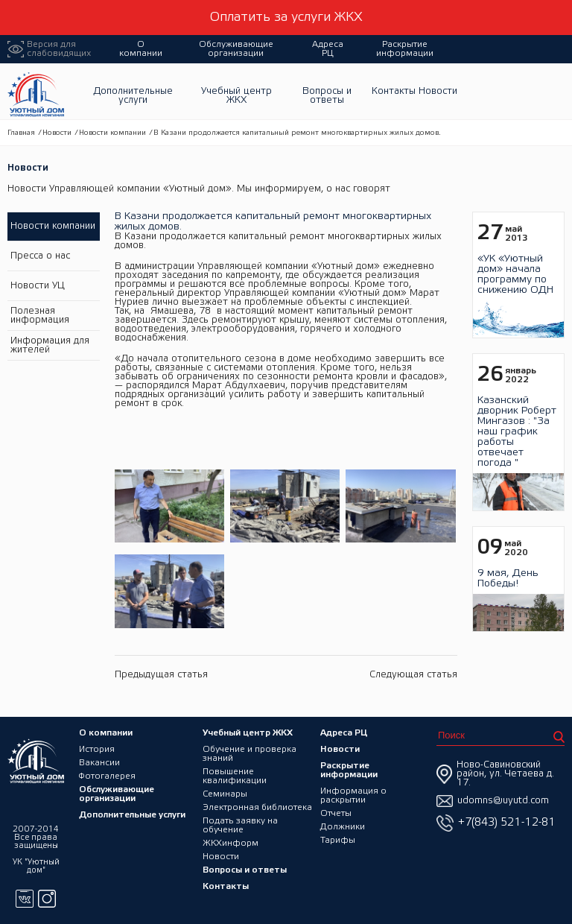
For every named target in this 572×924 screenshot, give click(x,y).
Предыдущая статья (161, 675)
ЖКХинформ (231, 843)
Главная (21, 133)
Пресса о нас (40, 256)
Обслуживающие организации (236, 49)
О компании (141, 49)
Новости (438, 91)
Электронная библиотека (257, 807)
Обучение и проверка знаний (250, 754)
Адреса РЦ (328, 49)
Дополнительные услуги (133, 96)
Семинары (225, 794)
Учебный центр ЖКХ (236, 96)
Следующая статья (413, 675)
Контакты (394, 91)
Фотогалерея (107, 776)
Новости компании (112, 133)
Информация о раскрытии (353, 795)
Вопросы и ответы (327, 96)
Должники (343, 827)
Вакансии (99, 763)
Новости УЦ (38, 286)
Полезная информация (40, 316)
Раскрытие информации (405, 49)
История (97, 749)
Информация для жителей (50, 345)
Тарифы (338, 840)
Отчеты (336, 813)
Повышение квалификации (235, 776)
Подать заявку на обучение (240, 825)
